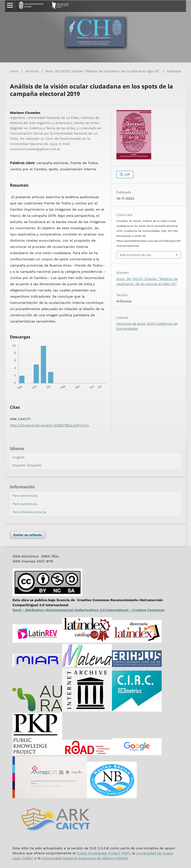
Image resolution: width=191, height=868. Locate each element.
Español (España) (27, 465)
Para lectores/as (25, 496)
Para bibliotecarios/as (29, 512)
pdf (127, 174)
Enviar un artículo (28, 535)
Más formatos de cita (135, 255)
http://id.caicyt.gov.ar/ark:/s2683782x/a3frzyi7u (49, 425)
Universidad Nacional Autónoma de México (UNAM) (85, 858)
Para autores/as (25, 504)
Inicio (14, 71)
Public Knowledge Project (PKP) (103, 853)
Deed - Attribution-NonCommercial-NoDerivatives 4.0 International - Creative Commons (88, 610)
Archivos (32, 71)
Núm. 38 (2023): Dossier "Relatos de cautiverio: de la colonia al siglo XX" (103, 71)
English (19, 457)
